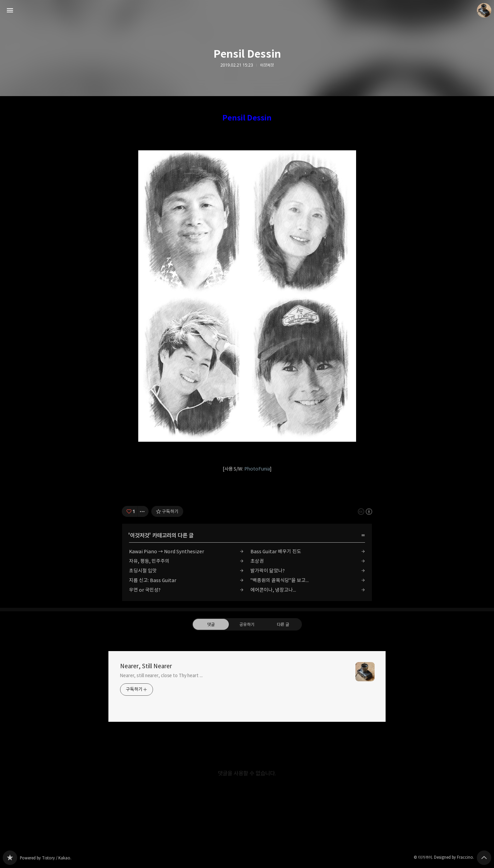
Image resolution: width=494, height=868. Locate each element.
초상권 (257, 561)
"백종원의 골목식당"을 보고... (280, 580)
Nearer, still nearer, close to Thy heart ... (161, 675)
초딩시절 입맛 (143, 571)
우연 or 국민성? (145, 590)
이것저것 (267, 65)
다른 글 (283, 624)
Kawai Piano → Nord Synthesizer (167, 551)
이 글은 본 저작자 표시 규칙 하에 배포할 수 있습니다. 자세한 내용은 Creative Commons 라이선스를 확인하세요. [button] (365, 511)
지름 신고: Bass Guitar (153, 580)
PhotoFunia (257, 469)
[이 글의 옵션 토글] (143, 511)
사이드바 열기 (10, 10)
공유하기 (247, 624)
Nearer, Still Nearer (146, 666)
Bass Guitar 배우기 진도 (276, 551)
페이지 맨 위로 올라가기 (484, 858)
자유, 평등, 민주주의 (149, 561)
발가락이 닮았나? (268, 571)
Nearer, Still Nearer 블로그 (10, 858)
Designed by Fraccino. (454, 857)
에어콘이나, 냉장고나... (273, 590)
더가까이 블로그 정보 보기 (484, 10)
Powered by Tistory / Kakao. (46, 858)
